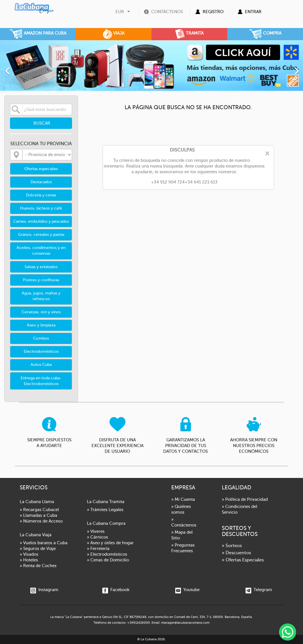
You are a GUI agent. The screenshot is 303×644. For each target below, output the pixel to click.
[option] (151, 66)
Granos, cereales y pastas (41, 235)
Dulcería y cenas (41, 195)
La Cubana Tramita (106, 502)
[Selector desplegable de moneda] (123, 12)
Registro (213, 12)
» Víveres (96, 531)
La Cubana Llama (37, 502)
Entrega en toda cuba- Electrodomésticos (41, 381)
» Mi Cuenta (183, 499)
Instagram (44, 590)
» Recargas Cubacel (39, 510)
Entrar (253, 12)
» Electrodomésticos (107, 554)
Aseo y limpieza (41, 325)
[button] (23, 68)
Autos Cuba (41, 365)
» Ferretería (98, 549)
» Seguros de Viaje (38, 549)
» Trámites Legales (105, 510)
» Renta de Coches (38, 566)
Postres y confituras (41, 280)
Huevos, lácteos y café (41, 208)
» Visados (29, 554)
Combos (41, 338)
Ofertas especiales (41, 169)
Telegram (259, 590)
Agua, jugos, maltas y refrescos (41, 296)
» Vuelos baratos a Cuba (44, 543)
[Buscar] (41, 109)
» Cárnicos (97, 537)
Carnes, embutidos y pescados (41, 221)
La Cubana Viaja (36, 535)
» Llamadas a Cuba (38, 515)
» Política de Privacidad (245, 499)
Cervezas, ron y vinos (41, 312)
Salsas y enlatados (41, 267)
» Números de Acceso (41, 521)
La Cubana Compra (106, 523)
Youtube (187, 590)
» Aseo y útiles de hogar (110, 543)
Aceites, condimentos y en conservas (41, 251)
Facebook (116, 590)
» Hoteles (29, 560)
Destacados (41, 182)
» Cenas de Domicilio (108, 560)
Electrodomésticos (41, 351)
